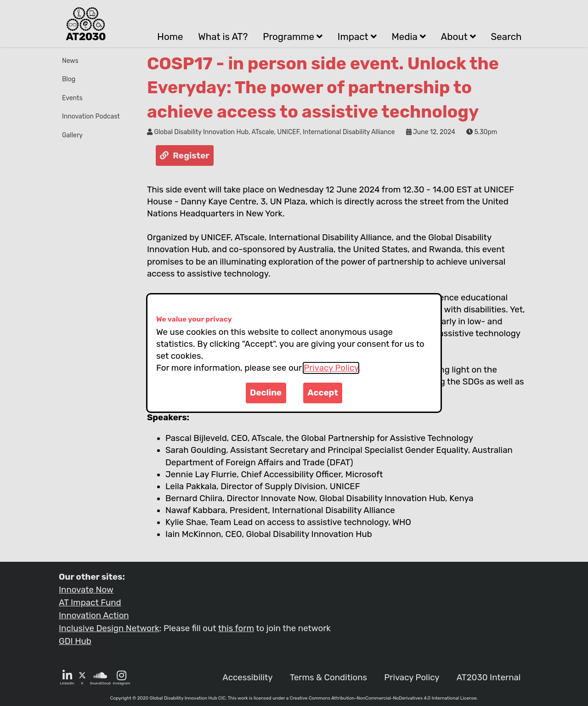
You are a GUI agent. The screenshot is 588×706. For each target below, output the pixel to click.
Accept (323, 393)
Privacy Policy (331, 368)
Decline (266, 393)
